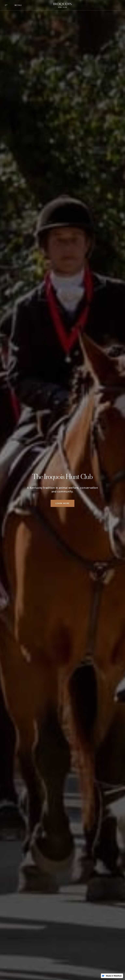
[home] (62, 5)
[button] (12, 5)
